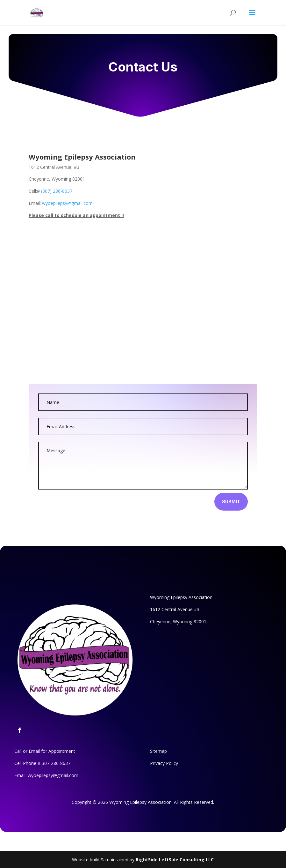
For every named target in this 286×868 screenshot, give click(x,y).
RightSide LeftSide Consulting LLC (175, 860)
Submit (231, 501)
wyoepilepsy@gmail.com (67, 203)
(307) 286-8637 (57, 191)
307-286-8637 (56, 763)
